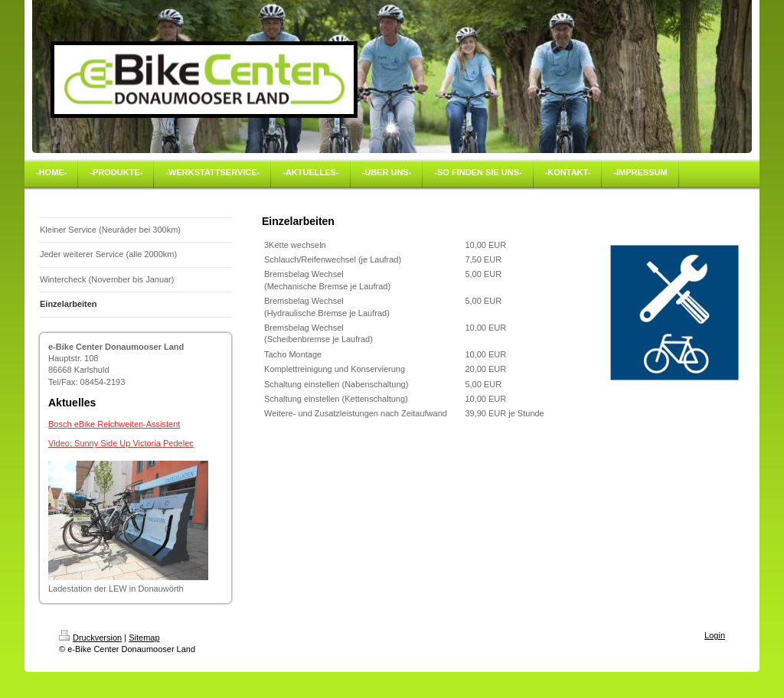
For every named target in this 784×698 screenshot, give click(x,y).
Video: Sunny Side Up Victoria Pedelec (121, 443)
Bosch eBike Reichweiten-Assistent (114, 424)
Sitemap (144, 638)
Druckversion (90, 638)
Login (715, 635)
